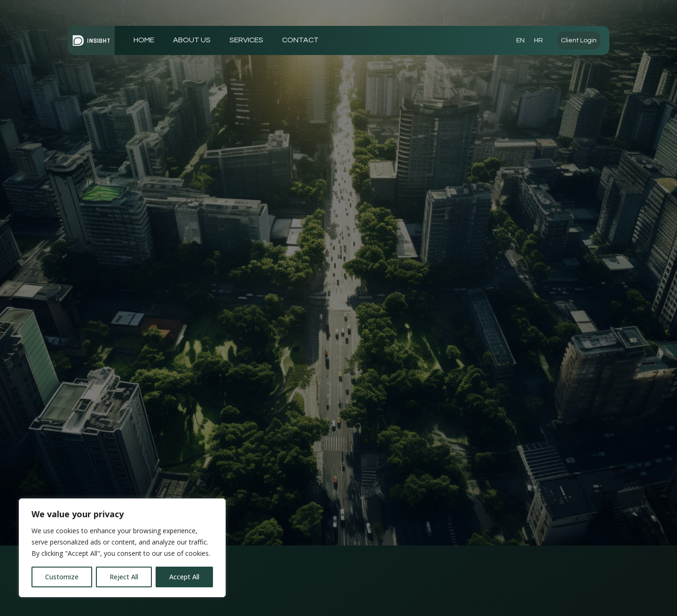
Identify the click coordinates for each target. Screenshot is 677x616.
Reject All (124, 577)
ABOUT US (192, 40)
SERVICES (246, 40)
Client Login (579, 40)
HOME (144, 40)
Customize (62, 577)
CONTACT (300, 40)
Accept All (184, 577)
